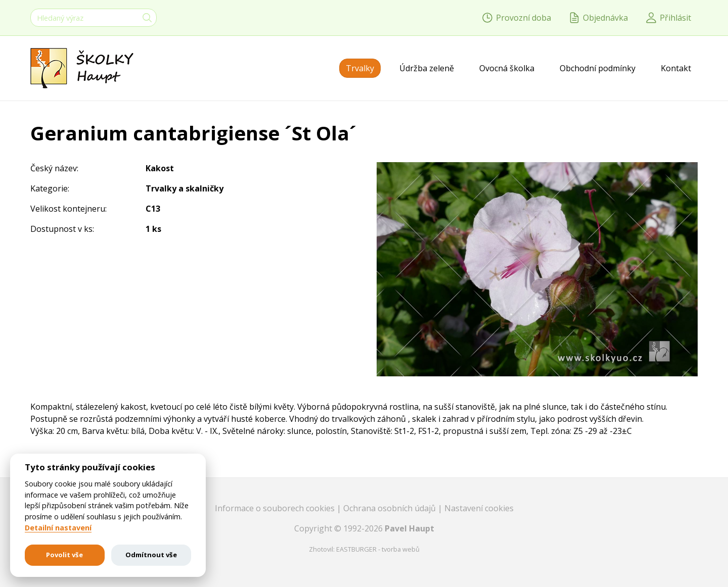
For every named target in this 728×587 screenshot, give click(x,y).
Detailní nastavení (58, 528)
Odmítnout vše (151, 555)
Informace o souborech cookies (276, 508)
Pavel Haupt (409, 528)
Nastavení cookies (479, 508)
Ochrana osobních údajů (391, 508)
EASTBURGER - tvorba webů (378, 549)
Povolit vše (64, 555)
